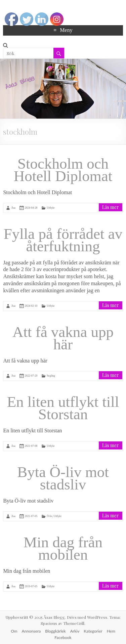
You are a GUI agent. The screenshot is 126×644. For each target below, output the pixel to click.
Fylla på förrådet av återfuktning (63, 240)
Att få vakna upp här (63, 338)
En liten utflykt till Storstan (63, 408)
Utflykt (51, 207)
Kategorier (93, 631)
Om (14, 631)
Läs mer (111, 207)
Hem (111, 631)
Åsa (13, 207)
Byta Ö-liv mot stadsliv (63, 478)
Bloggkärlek (55, 631)
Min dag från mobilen (63, 548)
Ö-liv (49, 516)
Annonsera (31, 631)
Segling (51, 376)
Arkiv (75, 631)
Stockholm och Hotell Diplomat (63, 170)
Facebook (63, 637)
